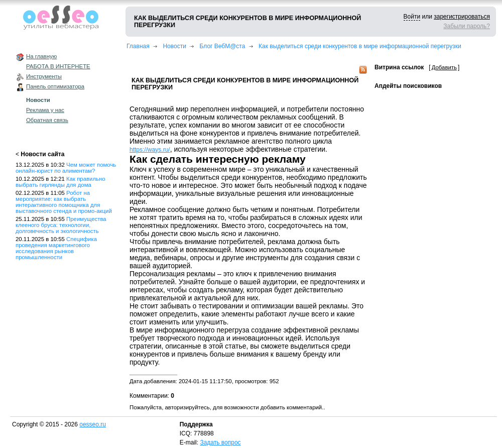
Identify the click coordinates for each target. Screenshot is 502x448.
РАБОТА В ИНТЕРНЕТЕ (58, 66)
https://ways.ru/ (150, 150)
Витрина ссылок (399, 67)
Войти (412, 17)
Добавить (444, 67)
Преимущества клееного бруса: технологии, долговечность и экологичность (61, 225)
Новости (38, 100)
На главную (41, 56)
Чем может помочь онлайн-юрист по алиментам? (66, 168)
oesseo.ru (93, 424)
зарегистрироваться (462, 17)
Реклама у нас (45, 110)
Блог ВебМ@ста (223, 46)
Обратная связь (47, 120)
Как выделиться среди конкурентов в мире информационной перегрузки (360, 46)
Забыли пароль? (467, 26)
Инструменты (44, 76)
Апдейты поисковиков (408, 86)
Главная (138, 46)
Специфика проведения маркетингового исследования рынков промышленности (56, 248)
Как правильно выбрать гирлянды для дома (60, 182)
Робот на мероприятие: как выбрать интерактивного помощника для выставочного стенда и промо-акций (64, 202)
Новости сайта (42, 154)
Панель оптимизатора (55, 86)
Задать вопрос (220, 442)
